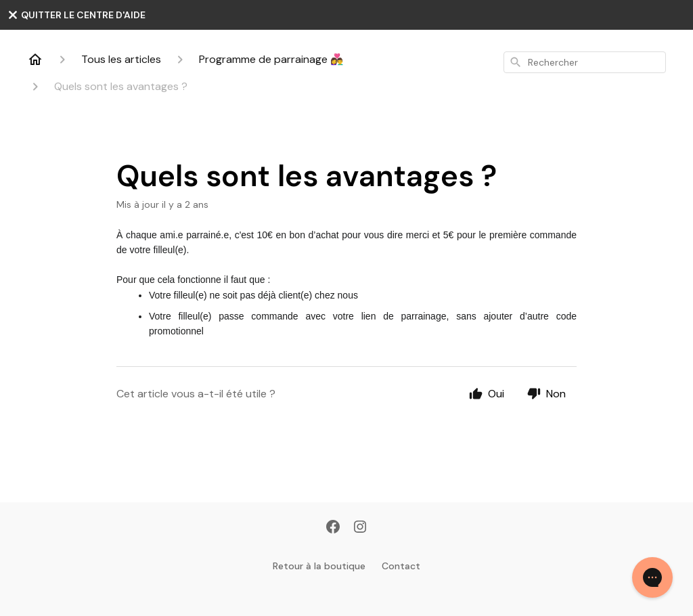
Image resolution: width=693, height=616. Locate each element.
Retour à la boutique (319, 566)
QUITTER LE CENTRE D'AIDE (76, 15)
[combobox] (585, 62)
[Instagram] (360, 528)
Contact (401, 566)
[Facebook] (333, 528)
